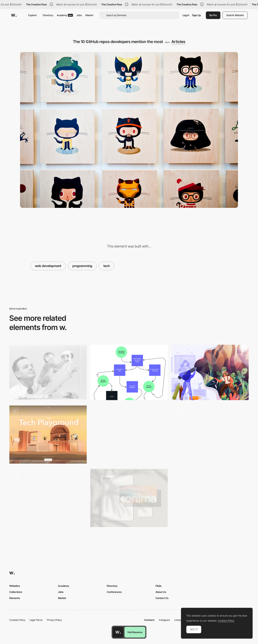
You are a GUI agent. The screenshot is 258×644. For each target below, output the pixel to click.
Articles (178, 42)
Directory (48, 15)
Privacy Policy (54, 620)
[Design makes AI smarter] (129, 372)
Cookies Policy (17, 620)
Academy (65, 15)
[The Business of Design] (210, 372)
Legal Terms (36, 620)
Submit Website (235, 15)
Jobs (79, 15)
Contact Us (162, 598)
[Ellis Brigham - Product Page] (48, 498)
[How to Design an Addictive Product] (48, 372)
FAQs (158, 586)
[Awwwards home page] (118, 632)
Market (89, 15)
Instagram (165, 620)
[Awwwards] (14, 15)
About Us (161, 592)
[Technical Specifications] (129, 435)
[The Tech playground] (48, 435)
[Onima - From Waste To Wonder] (129, 498)
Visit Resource (135, 632)
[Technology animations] (210, 435)
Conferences (114, 592)
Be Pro (213, 15)
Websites (15, 586)
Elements (15, 598)
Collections (16, 592)
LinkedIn (179, 620)
